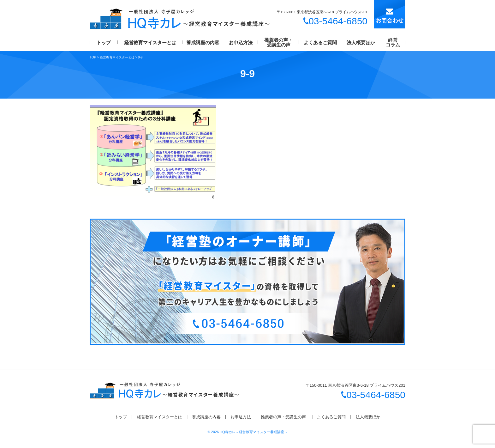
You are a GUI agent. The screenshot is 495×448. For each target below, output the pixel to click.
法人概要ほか (361, 42)
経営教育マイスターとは (150, 42)
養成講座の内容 (203, 42)
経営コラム (393, 42)
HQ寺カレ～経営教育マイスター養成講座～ (254, 432)
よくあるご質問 (320, 42)
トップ (104, 42)
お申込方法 (241, 42)
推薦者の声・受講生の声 (278, 42)
